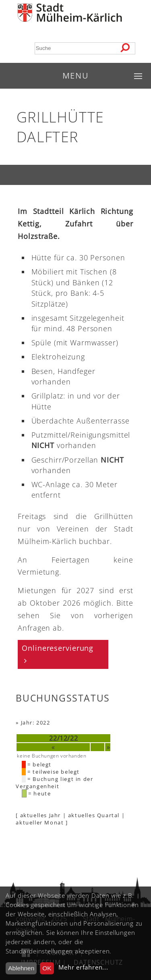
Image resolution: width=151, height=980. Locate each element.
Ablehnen (21, 968)
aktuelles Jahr (40, 815)
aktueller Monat (40, 822)
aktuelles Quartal (94, 815)
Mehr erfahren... (83, 967)
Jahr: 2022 (36, 723)
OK (47, 968)
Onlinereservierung (58, 648)
